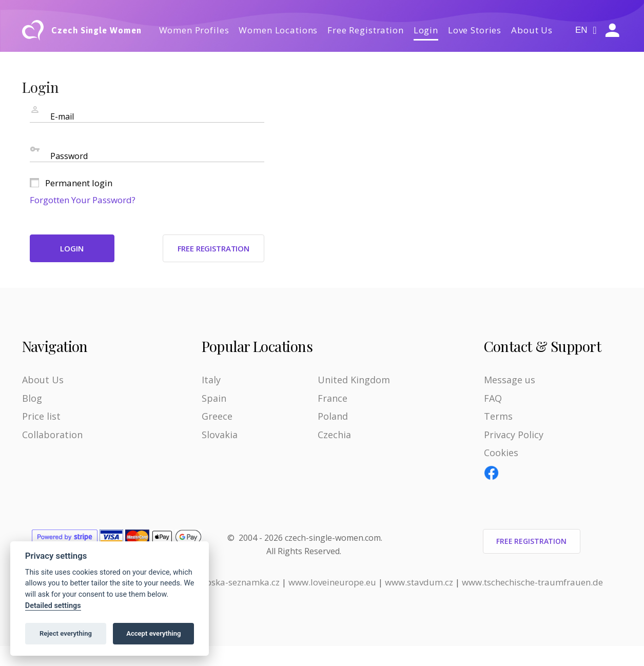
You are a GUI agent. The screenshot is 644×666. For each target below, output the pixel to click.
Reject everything (66, 633)
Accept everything (153, 633)
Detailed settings (53, 606)
